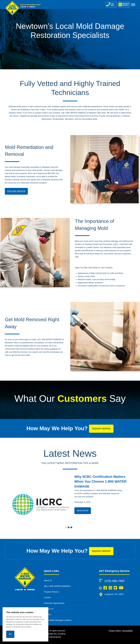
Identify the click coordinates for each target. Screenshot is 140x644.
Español (47, 615)
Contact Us (49, 609)
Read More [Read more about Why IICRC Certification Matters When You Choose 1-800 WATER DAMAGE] (83, 511)
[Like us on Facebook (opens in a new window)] (105, 588)
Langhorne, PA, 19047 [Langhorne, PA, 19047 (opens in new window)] (114, 594)
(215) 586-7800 (114, 581)
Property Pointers (51, 592)
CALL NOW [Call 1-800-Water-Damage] (110, 4)
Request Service (101, 429)
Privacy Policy (115, 631)
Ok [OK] (10, 634)
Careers (47, 598)
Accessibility (128, 631)
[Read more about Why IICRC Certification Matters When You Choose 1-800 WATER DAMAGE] (40, 498)
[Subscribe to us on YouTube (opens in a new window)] (121, 588)
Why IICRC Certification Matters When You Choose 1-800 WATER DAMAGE (100, 482)
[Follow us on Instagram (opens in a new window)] (110, 588)
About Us (48, 581)
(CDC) (115, 244)
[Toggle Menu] (133, 5)
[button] (66, 527)
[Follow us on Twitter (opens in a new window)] (115, 588)
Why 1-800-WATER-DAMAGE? (57, 586)
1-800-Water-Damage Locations (58, 620)
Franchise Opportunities (54, 603)
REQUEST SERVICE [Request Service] (124, 4)
